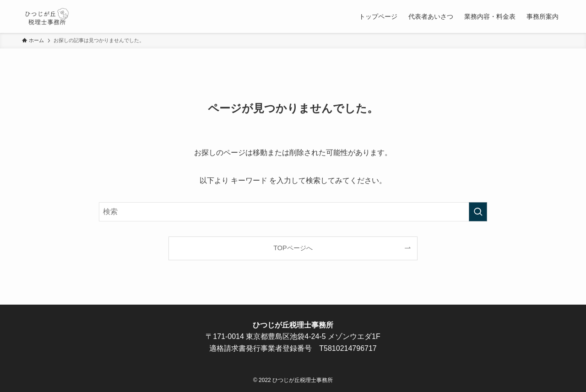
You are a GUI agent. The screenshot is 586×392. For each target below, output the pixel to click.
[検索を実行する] (478, 212)
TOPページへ (293, 248)
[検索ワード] (293, 212)
